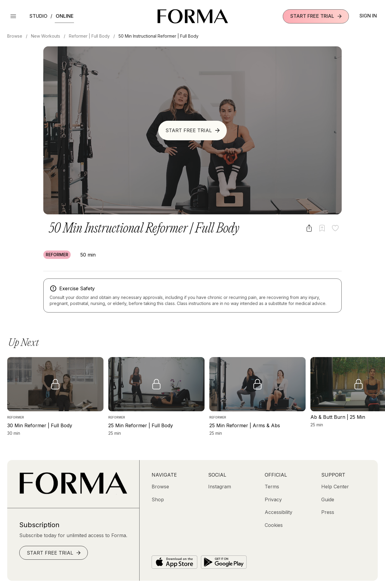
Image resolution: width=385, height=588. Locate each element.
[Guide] (328, 499)
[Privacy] (273, 499)
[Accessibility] (279, 512)
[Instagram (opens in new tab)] (220, 487)
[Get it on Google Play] (224, 562)
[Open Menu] (13, 16)
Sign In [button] (368, 16)
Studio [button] (38, 16)
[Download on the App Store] (174, 562)
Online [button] (65, 16)
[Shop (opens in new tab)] (158, 499)
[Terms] (272, 487)
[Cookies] (274, 525)
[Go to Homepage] (73, 493)
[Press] (328, 512)
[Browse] (160, 487)
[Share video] (309, 228)
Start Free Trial (316, 16)
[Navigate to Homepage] (193, 16)
